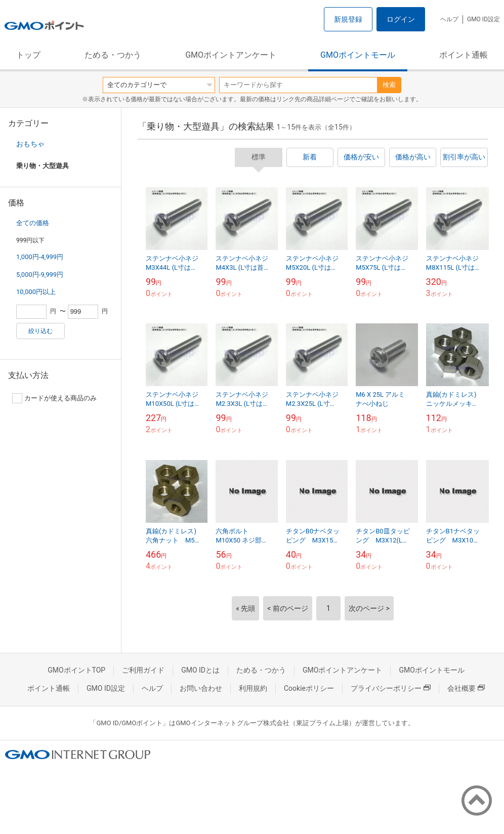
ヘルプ (449, 19)
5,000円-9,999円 (40, 275)
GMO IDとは (200, 670)
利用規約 (253, 688)
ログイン (401, 19)
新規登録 (348, 19)
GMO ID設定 (484, 19)
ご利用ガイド (143, 670)
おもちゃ (30, 144)
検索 (389, 85)
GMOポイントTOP (76, 670)
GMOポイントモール (358, 55)
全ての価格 (33, 223)
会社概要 (466, 688)
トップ (28, 55)
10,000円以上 (36, 292)
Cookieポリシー (309, 688)
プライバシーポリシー (391, 688)
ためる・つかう (113, 55)
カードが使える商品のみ (54, 398)
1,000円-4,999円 (40, 257)
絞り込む (40, 331)
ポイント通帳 (464, 55)
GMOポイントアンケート (231, 55)
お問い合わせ (201, 688)
